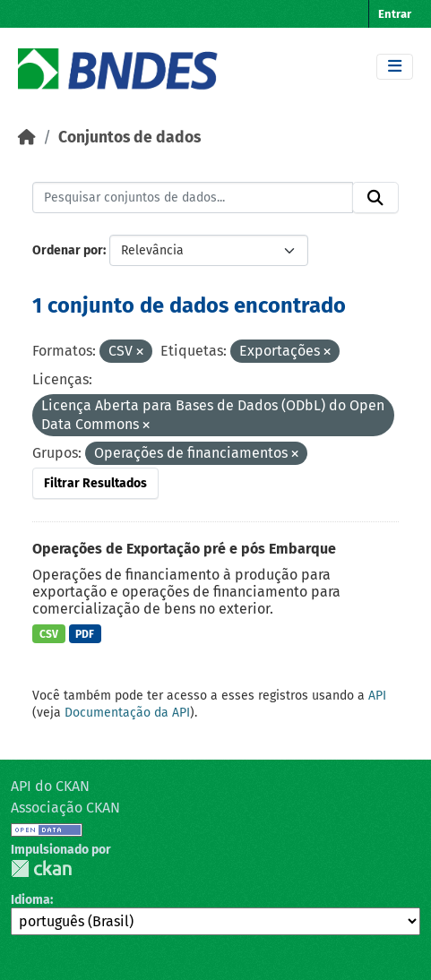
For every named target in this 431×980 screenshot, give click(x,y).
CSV (49, 634)
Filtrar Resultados (95, 483)
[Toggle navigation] (395, 67)
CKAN (41, 868)
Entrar (395, 14)
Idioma (30, 900)
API (377, 696)
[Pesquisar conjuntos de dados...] (193, 198)
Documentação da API (127, 713)
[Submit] (375, 198)
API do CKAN (50, 786)
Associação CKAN (65, 808)
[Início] (27, 138)
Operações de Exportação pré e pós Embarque (184, 549)
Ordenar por (68, 250)
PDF (85, 634)
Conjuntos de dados (129, 138)
